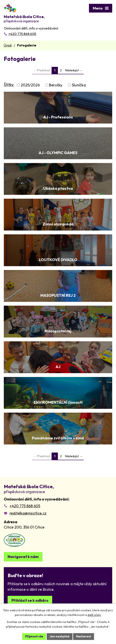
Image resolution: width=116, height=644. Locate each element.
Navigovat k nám (23, 557)
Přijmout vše (34, 636)
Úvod (8, 45)
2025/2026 (30, 85)
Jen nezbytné (60, 636)
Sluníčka (79, 85)
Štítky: (9, 85)
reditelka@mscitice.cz (28, 513)
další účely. (94, 615)
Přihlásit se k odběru (30, 600)
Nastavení (84, 636)
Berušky (56, 85)
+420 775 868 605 (25, 506)
